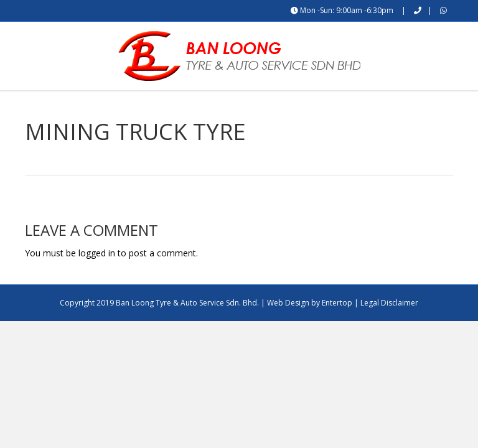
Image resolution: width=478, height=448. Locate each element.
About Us (146, 107)
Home (93, 107)
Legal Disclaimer (389, 336)
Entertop (337, 336)
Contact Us (374, 107)
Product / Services (225, 107)
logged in (97, 285)
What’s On (307, 107)
